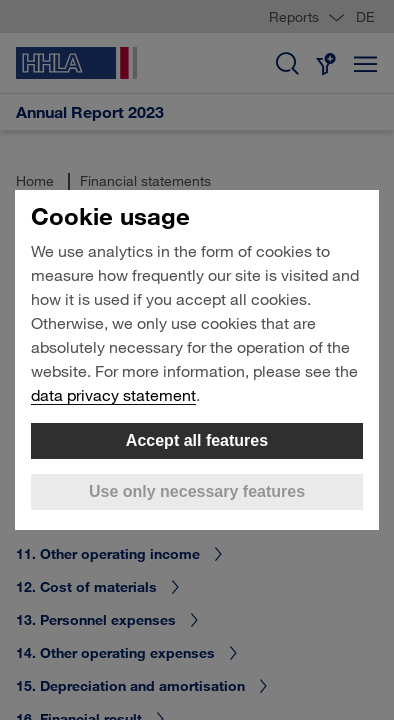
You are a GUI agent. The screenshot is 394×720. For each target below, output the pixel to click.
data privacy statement (113, 394)
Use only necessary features (197, 491)
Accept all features (197, 440)
